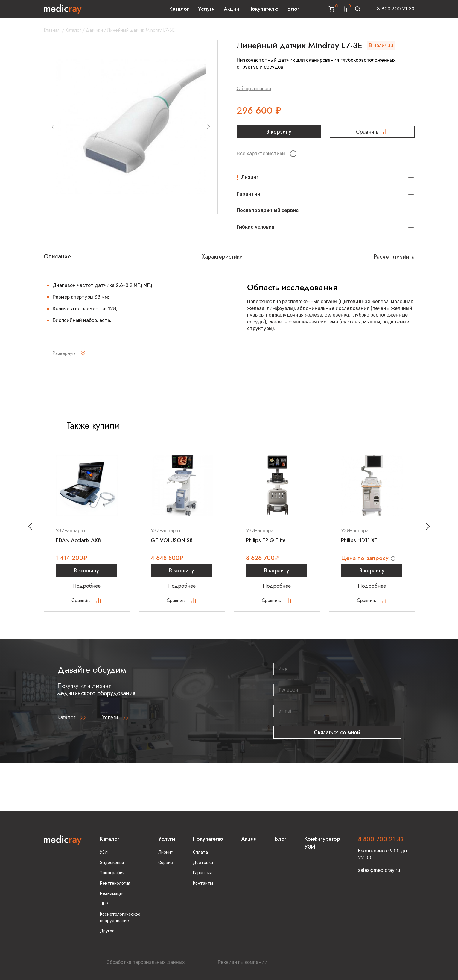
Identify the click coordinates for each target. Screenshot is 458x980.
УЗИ (104, 853)
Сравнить (372, 132)
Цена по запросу (366, 558)
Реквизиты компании (243, 962)
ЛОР (104, 904)
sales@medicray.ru (379, 870)
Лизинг (165, 853)
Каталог (179, 9)
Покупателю (263, 9)
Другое (107, 931)
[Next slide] (209, 127)
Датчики (94, 30)
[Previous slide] (53, 127)
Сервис (166, 863)
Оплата (200, 853)
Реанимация (112, 894)
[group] (131, 127)
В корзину (279, 132)
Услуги (206, 9)
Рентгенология (115, 883)
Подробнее (87, 586)
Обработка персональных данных (146, 962)
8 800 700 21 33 (396, 9)
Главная (52, 30)
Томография (112, 873)
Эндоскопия (112, 863)
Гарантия (202, 873)
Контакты (203, 883)
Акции (232, 9)
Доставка (203, 863)
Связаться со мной (337, 733)
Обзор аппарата (254, 89)
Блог (293, 9)
